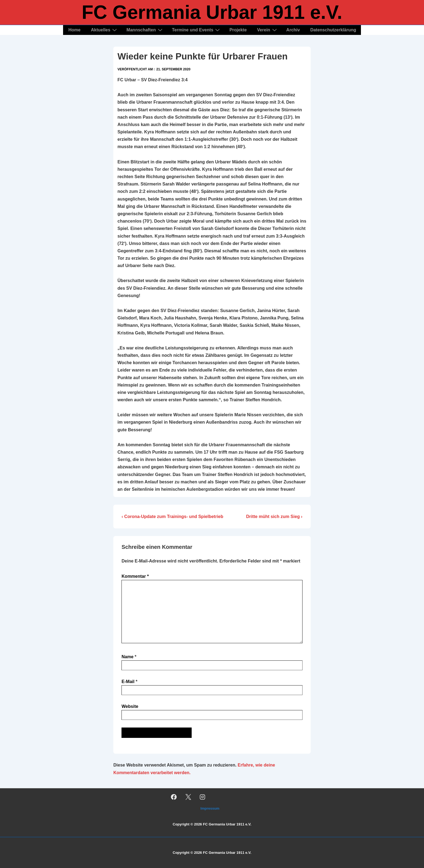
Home (75, 30)
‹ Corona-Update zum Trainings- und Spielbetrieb (172, 517)
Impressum (210, 808)
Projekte (238, 30)
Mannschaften (145, 30)
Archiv (293, 30)
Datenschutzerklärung (333, 30)
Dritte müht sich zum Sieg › (274, 517)
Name (128, 657)
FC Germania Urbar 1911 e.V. (212, 12)
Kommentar (135, 576)
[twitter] (188, 797)
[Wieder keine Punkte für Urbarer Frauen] (174, 69)
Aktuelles (105, 30)
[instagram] (203, 797)
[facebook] (174, 797)
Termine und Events (197, 30)
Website (130, 706)
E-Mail (128, 682)
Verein (268, 30)
